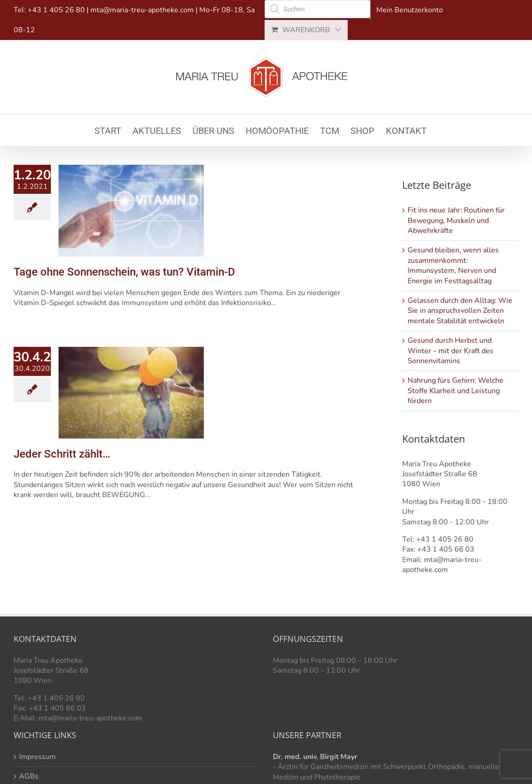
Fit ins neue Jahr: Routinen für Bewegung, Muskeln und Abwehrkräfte (456, 220)
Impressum (37, 757)
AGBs (29, 776)
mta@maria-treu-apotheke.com (142, 10)
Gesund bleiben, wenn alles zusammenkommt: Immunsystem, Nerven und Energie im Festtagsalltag (453, 265)
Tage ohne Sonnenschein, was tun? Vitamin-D (124, 272)
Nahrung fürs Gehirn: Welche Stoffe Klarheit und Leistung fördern (456, 391)
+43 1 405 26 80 (56, 10)
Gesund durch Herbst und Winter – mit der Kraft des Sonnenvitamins (451, 351)
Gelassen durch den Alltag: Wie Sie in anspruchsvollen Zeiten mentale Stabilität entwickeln (460, 311)
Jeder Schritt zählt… (62, 454)
